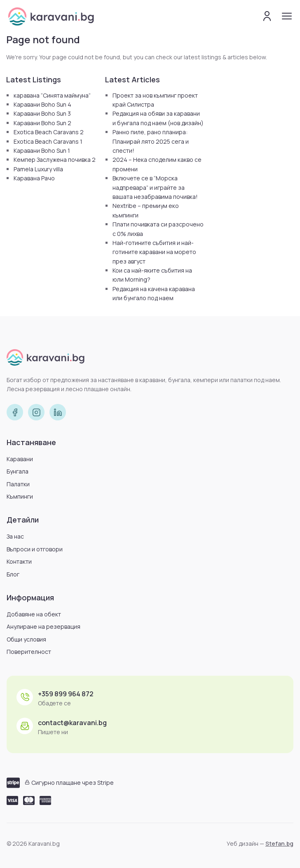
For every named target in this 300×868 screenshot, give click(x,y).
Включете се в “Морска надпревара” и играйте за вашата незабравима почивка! (155, 187)
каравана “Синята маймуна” (52, 95)
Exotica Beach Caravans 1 (48, 141)
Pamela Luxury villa (38, 169)
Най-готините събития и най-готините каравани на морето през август (154, 252)
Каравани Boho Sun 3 (42, 113)
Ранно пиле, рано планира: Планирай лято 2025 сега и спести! (151, 141)
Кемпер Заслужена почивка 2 (55, 160)
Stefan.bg (279, 843)
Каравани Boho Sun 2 (42, 123)
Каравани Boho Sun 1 (42, 150)
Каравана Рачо (34, 178)
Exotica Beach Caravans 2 (49, 132)
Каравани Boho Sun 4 (42, 104)
